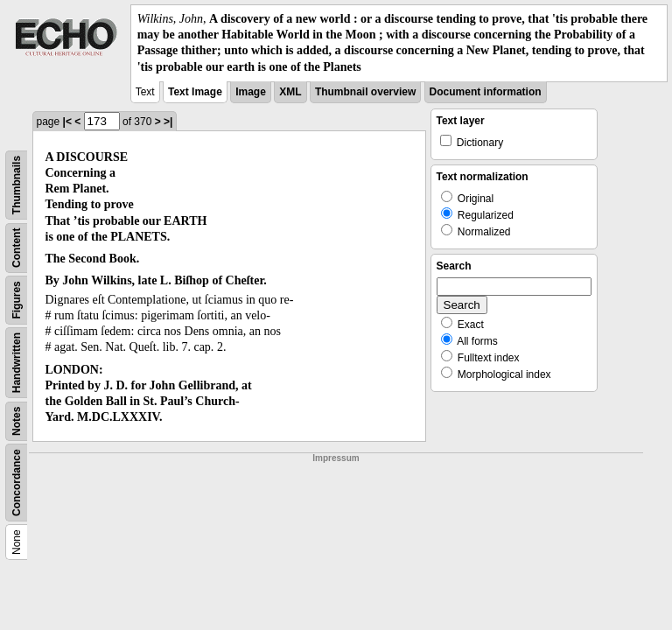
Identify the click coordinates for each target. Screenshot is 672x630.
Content (17, 247)
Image (251, 92)
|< (67, 122)
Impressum (336, 458)
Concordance (17, 483)
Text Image (195, 92)
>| (168, 122)
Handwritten (17, 363)
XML (290, 92)
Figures (17, 300)
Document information (486, 92)
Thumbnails (17, 185)
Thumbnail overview (365, 92)
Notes (17, 420)
